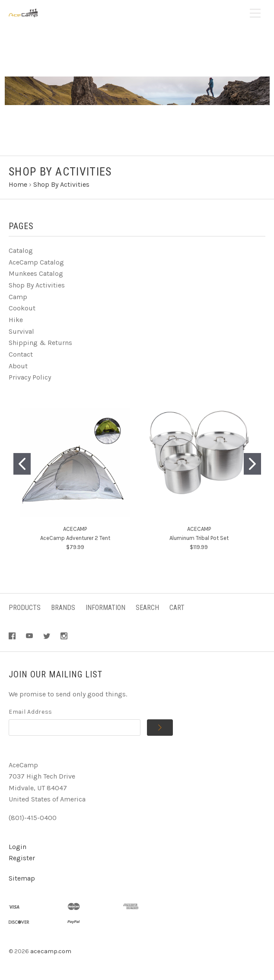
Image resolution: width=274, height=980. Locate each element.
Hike (16, 320)
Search (147, 608)
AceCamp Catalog (36, 262)
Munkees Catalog (36, 273)
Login (18, 847)
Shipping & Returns (40, 343)
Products (25, 608)
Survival (21, 331)
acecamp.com (51, 951)
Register (22, 858)
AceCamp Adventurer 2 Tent (75, 538)
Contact (21, 354)
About (18, 366)
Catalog (21, 251)
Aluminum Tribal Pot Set (199, 538)
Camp (18, 297)
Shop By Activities (37, 285)
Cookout (22, 308)
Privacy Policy (30, 377)
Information (105, 608)
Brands (63, 608)
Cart (177, 608)
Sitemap (22, 878)
